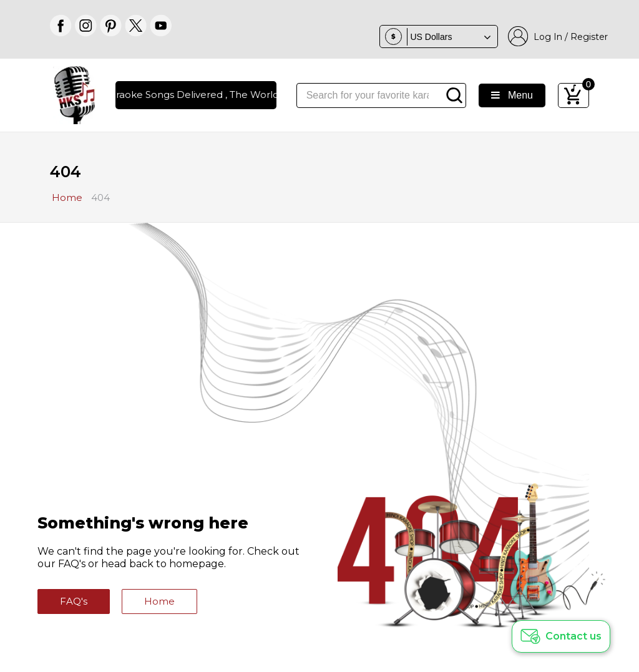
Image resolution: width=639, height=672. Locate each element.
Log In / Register (558, 37)
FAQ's (74, 601)
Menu (512, 95)
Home (159, 601)
